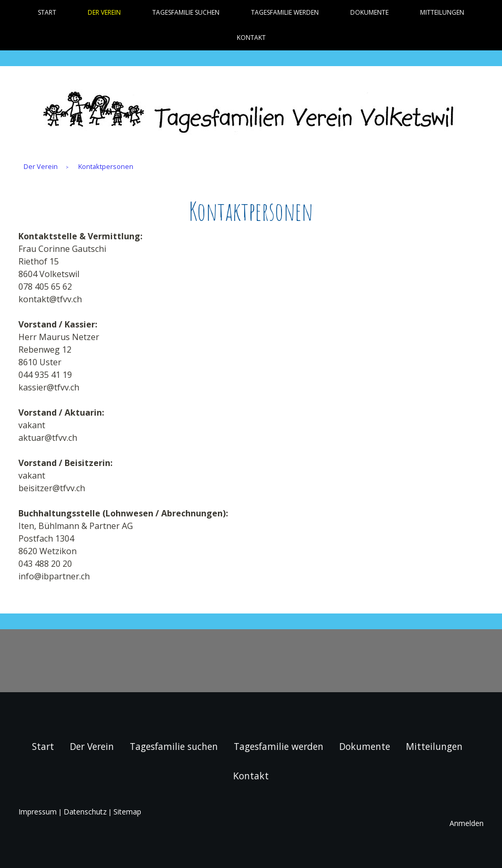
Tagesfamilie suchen (186, 12)
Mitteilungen (442, 12)
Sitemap (127, 812)
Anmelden (467, 823)
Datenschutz (85, 812)
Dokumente (369, 12)
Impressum (38, 812)
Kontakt (251, 38)
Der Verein (104, 12)
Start (47, 12)
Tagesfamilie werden (285, 12)
